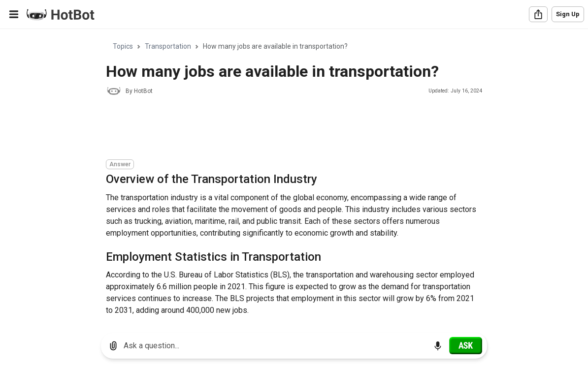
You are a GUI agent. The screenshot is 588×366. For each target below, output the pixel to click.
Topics (123, 46)
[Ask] (466, 345)
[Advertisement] (285, 129)
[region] (294, 177)
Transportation (168, 46)
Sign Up (568, 14)
